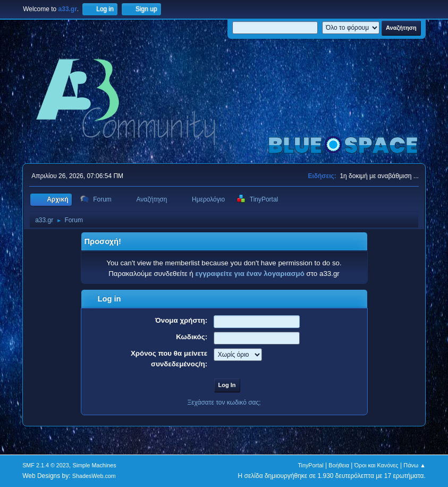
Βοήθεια (339, 465)
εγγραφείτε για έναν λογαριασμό (250, 274)
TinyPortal (310, 465)
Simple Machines (94, 465)
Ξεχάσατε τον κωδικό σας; (224, 402)
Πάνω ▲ (415, 465)
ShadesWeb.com (94, 476)
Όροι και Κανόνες (377, 465)
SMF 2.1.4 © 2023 (46, 465)
